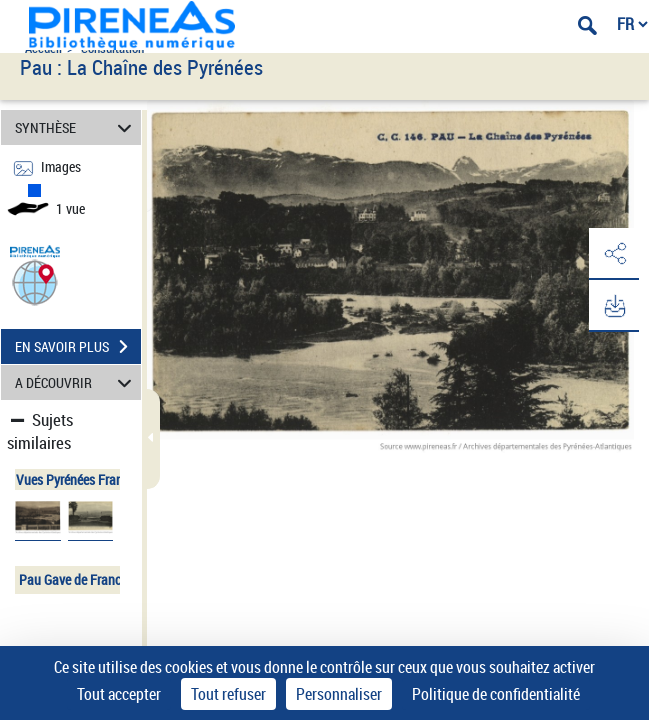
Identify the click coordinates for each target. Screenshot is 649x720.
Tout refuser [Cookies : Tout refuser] (228, 694)
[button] (35, 281)
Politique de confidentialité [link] (496, 694)
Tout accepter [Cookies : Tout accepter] (119, 694)
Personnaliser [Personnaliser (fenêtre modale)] (339, 694)
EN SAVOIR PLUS (78, 347)
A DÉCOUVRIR (76, 382)
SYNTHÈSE (76, 127)
